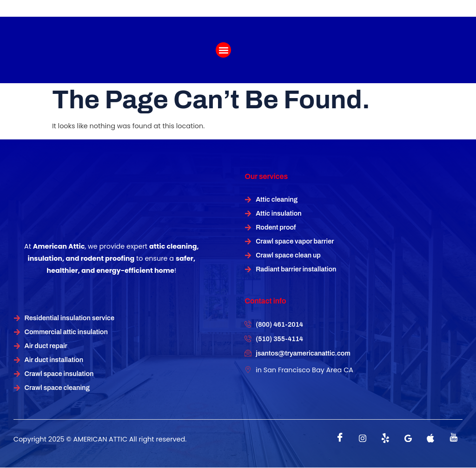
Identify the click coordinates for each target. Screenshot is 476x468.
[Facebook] (340, 438)
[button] (223, 50)
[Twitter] (385, 438)
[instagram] (363, 438)
